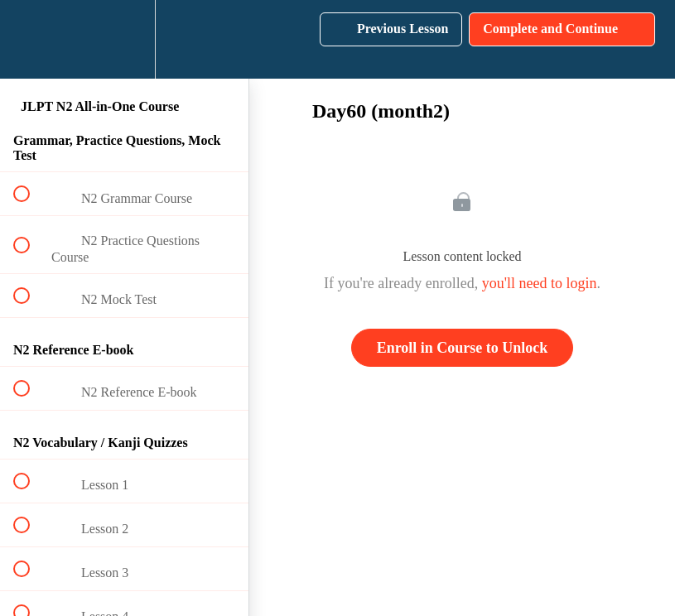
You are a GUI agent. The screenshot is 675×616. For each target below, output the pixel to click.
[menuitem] (124, 39)
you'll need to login (540, 283)
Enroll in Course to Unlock (463, 348)
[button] (31, 39)
